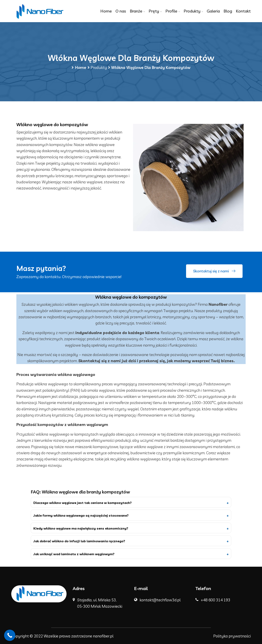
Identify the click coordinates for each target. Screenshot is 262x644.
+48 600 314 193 (216, 600)
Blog (228, 11)
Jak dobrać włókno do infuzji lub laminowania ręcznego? (79, 541)
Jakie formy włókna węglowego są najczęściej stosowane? (81, 515)
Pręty (154, 11)
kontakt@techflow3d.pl (160, 600)
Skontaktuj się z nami (214, 271)
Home (106, 11)
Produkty (192, 11)
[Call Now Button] (10, 635)
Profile (171, 11)
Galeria (213, 11)
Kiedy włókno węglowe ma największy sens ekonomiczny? (81, 528)
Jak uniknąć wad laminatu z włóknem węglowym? (74, 554)
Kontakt (243, 11)
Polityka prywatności (232, 636)
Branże (136, 11)
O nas (121, 11)
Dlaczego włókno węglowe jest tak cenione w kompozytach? (82, 503)
